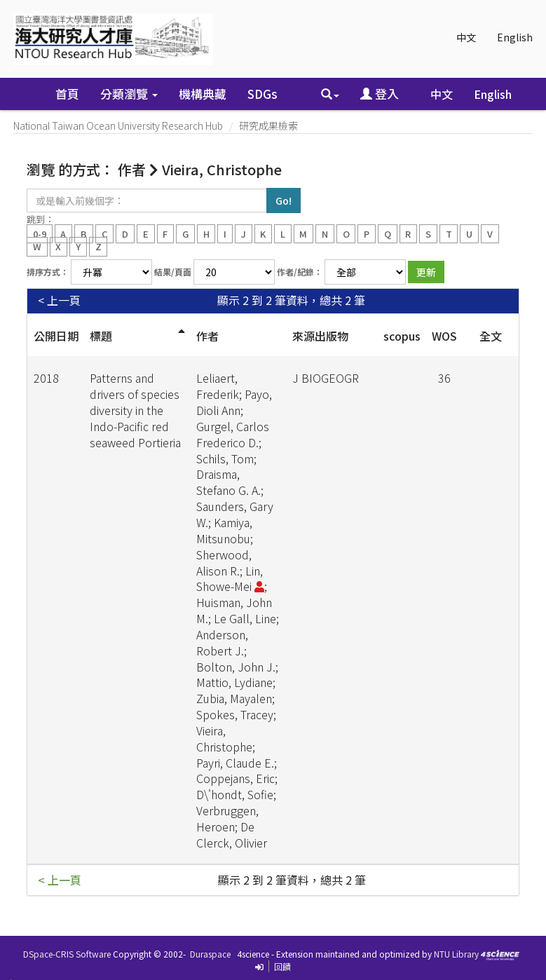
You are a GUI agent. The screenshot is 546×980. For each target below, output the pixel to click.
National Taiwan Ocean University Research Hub (118, 125)
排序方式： (48, 272)
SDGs (262, 94)
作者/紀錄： (300, 272)
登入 (380, 94)
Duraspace (210, 954)
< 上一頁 (59, 300)
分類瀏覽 (129, 94)
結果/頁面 (173, 272)
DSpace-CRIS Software (67, 954)
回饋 (282, 966)
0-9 (40, 233)
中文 (466, 37)
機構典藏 (203, 94)
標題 (101, 336)
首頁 (67, 94)
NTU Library (456, 954)
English (515, 37)
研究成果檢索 (268, 125)
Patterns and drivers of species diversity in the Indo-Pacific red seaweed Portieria (135, 410)
